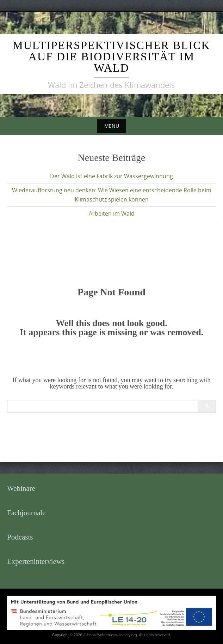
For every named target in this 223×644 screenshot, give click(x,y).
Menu (112, 126)
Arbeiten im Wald (112, 213)
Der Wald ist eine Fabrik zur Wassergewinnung (111, 176)
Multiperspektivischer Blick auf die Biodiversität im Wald (111, 56)
